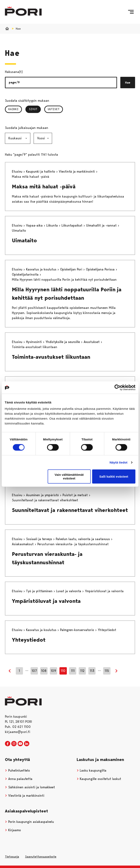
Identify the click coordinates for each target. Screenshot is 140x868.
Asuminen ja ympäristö (43, 495)
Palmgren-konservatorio (78, 630)
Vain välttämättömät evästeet (69, 476)
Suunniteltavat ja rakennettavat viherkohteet (70, 510)
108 (44, 671)
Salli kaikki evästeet (114, 476)
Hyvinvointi (34, 342)
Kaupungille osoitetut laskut (99, 779)
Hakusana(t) (14, 72)
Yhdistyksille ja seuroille (63, 342)
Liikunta (53, 225)
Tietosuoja (12, 857)
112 (82, 671)
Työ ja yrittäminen (40, 591)
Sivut (35, 109)
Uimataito (24, 240)
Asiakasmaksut (23, 544)
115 (107, 671)
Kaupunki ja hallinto (41, 171)
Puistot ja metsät (76, 495)
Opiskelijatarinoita (26, 274)
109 (53, 671)
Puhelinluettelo (17, 770)
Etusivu (18, 171)
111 (73, 671)
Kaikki (13, 109)
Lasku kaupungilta (92, 770)
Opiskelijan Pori (72, 269)
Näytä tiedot (119, 462)
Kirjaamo (13, 830)
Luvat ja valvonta (69, 591)
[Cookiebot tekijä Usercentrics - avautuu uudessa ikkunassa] (117, 387)
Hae (128, 83)
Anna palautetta (19, 779)
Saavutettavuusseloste (41, 857)
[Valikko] (131, 12)
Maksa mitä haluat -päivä (44, 187)
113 (92, 671)
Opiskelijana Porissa (101, 269)
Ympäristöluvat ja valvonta (46, 601)
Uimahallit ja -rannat (102, 225)
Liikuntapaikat (72, 225)
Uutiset (54, 109)
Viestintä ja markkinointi (77, 171)
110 (63, 671)
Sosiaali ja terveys (40, 539)
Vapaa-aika (35, 225)
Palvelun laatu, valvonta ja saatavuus (83, 539)
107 (34, 671)
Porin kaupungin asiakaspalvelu (29, 822)
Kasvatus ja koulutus (42, 269)
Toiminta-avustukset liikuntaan (51, 357)
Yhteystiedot (29, 640)
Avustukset (92, 342)
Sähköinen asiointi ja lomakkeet (30, 787)
